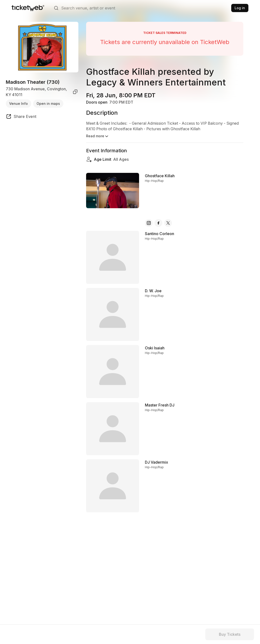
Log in (240, 8)
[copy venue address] (75, 92)
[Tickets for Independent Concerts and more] (28, 8)
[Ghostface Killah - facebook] (158, 218)
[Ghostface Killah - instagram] (149, 218)
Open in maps (48, 103)
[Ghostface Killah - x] (168, 218)
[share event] (21, 117)
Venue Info (19, 103)
